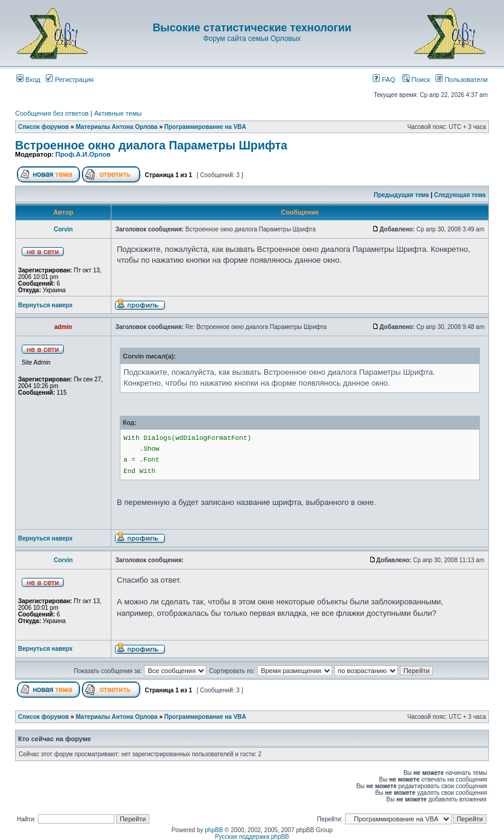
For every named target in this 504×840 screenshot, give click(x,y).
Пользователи (462, 80)
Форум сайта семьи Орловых (252, 39)
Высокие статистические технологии (252, 28)
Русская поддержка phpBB (252, 837)
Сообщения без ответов (52, 113)
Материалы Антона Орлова (117, 127)
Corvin (63, 229)
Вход (28, 80)
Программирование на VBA (205, 127)
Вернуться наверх (45, 305)
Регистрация (70, 80)
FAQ (384, 80)
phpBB (214, 830)
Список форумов (44, 127)
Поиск (416, 80)
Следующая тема (460, 195)
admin (63, 327)
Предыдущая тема (402, 195)
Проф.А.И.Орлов (83, 154)
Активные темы (118, 113)
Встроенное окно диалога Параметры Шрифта (151, 145)
